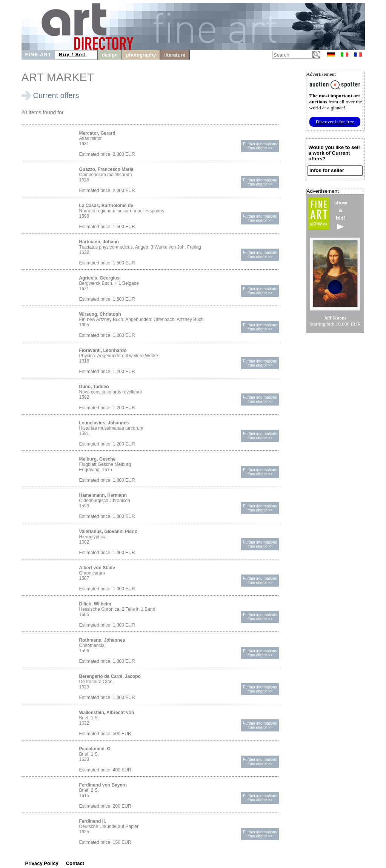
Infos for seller (327, 170)
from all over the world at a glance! (336, 102)
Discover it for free (335, 122)
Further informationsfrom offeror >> (260, 146)
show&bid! (341, 215)
